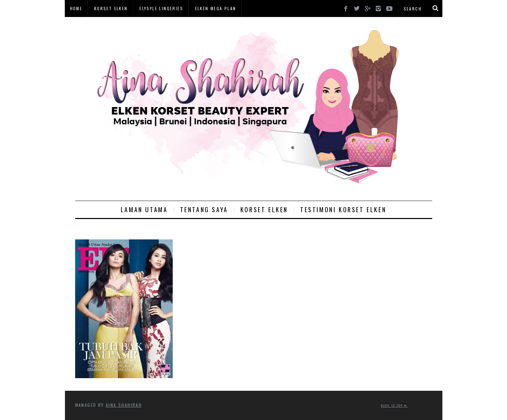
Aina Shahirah (124, 405)
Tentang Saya (204, 209)
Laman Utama (144, 209)
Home (76, 8)
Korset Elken (111, 8)
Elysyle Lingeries (161, 8)
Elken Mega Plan (216, 8)
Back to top (394, 405)
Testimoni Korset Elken (343, 209)
